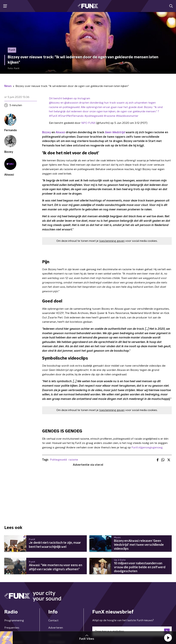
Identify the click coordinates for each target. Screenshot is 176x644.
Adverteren (56, 628)
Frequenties (12, 628)
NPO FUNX (88, 123)
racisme (73, 460)
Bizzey (46, 132)
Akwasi (60, 132)
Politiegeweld (58, 460)
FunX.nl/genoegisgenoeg (147, 448)
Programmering (14, 621)
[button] (168, 638)
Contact (53, 621)
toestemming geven (112, 241)
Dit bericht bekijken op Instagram (70, 98)
